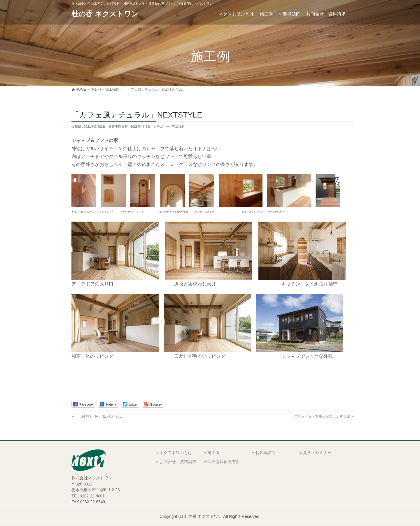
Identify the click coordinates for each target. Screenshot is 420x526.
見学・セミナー (317, 453)
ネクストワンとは (176, 453)
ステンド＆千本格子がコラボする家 (324, 416)
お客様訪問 (265, 453)
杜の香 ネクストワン (105, 14)
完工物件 (178, 127)
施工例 (213, 453)
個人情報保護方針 (224, 462)
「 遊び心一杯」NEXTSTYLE (97, 416)
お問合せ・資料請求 (178, 462)
